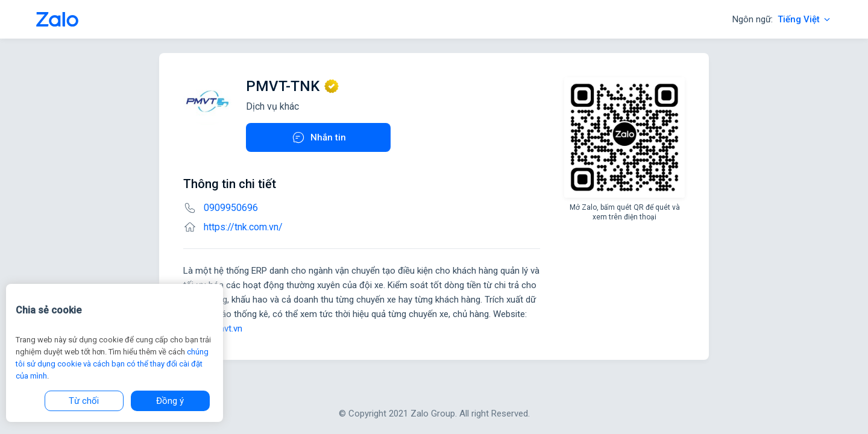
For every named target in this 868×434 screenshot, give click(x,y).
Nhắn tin (319, 137)
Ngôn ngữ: (782, 19)
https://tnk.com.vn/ (243, 227)
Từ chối (84, 401)
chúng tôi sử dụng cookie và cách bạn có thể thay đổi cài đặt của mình (112, 364)
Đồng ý (170, 401)
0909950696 (231, 208)
